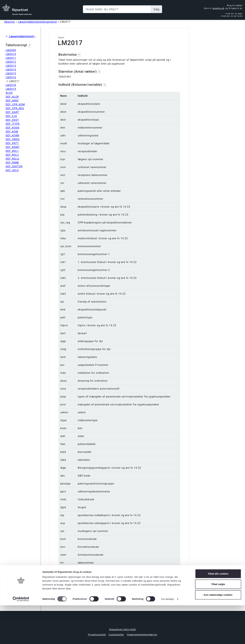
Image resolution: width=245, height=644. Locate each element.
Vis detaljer (168, 638)
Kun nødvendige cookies (218, 633)
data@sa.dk (218, 8)
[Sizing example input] (117, 9)
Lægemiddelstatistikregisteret (37, 22)
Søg (156, 9)
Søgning (9, 22)
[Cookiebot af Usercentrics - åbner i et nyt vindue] (21, 638)
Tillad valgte (218, 623)
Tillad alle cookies (218, 612)
